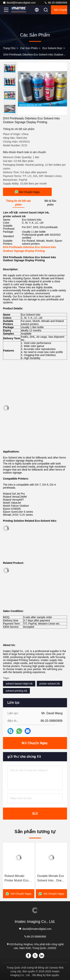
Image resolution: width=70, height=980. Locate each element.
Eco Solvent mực (52, 48)
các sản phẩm (29, 48)
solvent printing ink (16, 691)
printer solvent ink (50, 684)
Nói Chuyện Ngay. (61, 10)
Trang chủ (9, 48)
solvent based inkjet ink (19, 684)
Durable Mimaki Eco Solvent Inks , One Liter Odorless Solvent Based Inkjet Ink (51, 879)
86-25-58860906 (56, 3)
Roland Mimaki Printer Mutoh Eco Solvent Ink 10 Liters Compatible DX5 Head (18, 879)
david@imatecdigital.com (19, 3)
